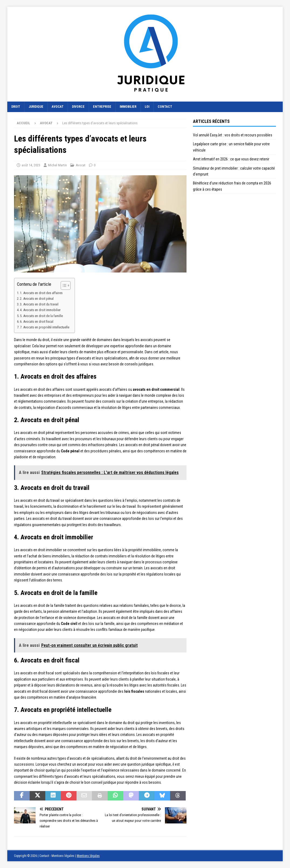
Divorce (78, 107)
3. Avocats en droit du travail (39, 304)
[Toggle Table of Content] (63, 285)
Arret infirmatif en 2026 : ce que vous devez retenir (231, 159)
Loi (147, 107)
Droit (16, 107)
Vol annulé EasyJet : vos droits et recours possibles (233, 135)
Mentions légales (88, 856)
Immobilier (128, 107)
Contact (165, 107)
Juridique (36, 107)
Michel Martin (57, 165)
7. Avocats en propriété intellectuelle (45, 327)
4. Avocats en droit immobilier (40, 310)
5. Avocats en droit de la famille (41, 316)
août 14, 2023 (31, 165)
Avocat (58, 107)
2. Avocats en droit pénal (37, 299)
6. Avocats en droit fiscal (37, 322)
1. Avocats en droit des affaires (41, 293)
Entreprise (102, 107)
